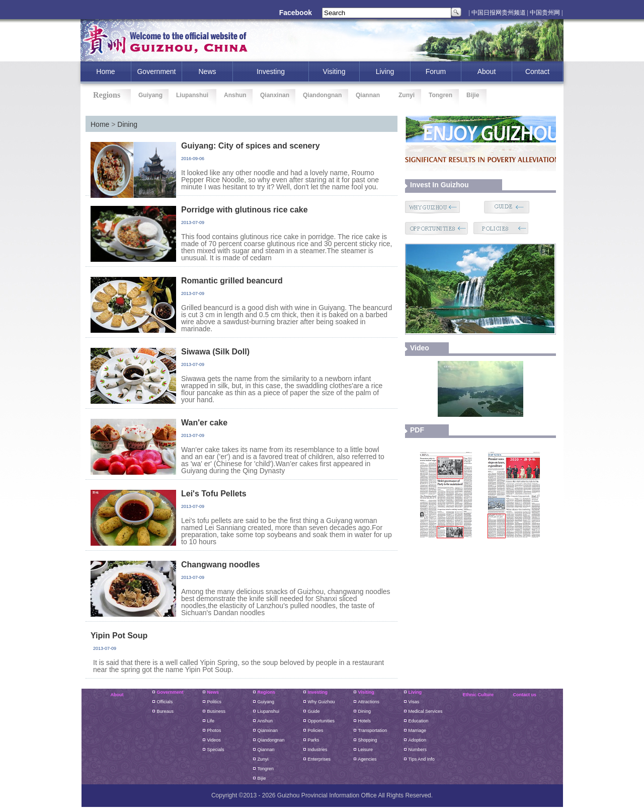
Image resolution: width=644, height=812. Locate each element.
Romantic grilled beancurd (232, 281)
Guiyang (150, 95)
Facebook (296, 13)
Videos (214, 740)
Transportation (373, 730)
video (420, 348)
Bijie (473, 95)
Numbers (418, 750)
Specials (216, 750)
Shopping (368, 740)
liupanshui (269, 711)
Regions (267, 692)
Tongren (440, 95)
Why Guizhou (321, 702)
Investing (318, 692)
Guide (314, 711)
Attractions (369, 702)
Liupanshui (192, 95)
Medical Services (426, 711)
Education (419, 721)
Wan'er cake (204, 423)
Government (156, 71)
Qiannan (368, 95)
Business (217, 711)
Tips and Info (422, 759)
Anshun (235, 95)
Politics (215, 702)
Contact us (525, 695)
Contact (537, 71)
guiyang (266, 702)
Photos (214, 730)
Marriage (418, 730)
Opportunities (321, 721)
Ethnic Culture (478, 695)
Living (385, 71)
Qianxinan (275, 95)
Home (100, 124)
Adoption (418, 740)
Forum (436, 71)
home (105, 71)
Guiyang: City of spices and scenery (251, 146)
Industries (318, 750)
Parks (314, 740)
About (487, 71)
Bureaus (166, 711)
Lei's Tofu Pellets (214, 494)
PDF (417, 430)
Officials (165, 702)
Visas (414, 702)
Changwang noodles (220, 565)
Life (211, 721)
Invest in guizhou (439, 185)
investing (271, 71)
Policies (316, 730)
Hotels (365, 721)
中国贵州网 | (546, 13)
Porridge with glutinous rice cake (245, 210)
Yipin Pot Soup (119, 636)
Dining (127, 124)
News (207, 71)
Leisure (366, 750)
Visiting (334, 71)
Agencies (368, 759)
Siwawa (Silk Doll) (215, 352)
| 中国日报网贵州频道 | (498, 13)
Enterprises (319, 759)
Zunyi (407, 95)
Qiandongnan (322, 95)
